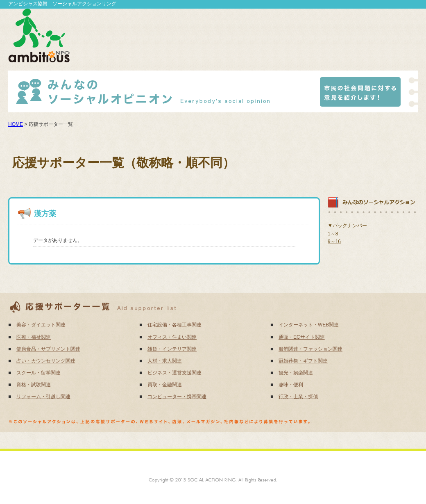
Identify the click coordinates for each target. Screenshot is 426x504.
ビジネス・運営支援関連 (174, 373)
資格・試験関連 (34, 385)
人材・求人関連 (165, 361)
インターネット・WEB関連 (309, 325)
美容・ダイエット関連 (41, 325)
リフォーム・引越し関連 (43, 397)
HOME (16, 124)
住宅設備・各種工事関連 (174, 325)
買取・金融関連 (165, 385)
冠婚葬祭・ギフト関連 (303, 361)
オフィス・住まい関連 (172, 337)
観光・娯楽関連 (296, 373)
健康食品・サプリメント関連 (48, 349)
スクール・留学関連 (39, 373)
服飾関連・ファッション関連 (310, 349)
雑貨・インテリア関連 (172, 349)
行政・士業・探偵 (298, 397)
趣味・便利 (291, 385)
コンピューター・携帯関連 (177, 397)
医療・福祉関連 (34, 337)
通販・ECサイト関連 (302, 337)
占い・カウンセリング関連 (46, 361)
